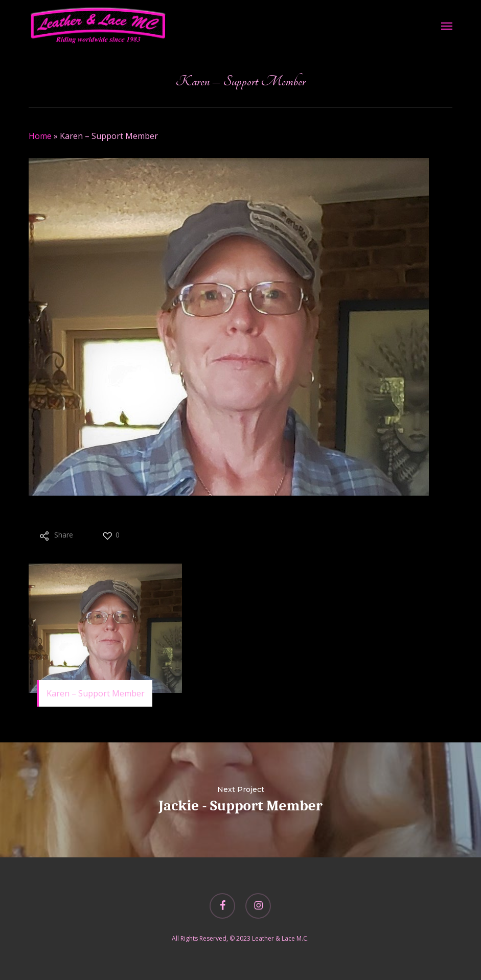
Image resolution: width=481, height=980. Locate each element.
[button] (447, 26)
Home (40, 136)
